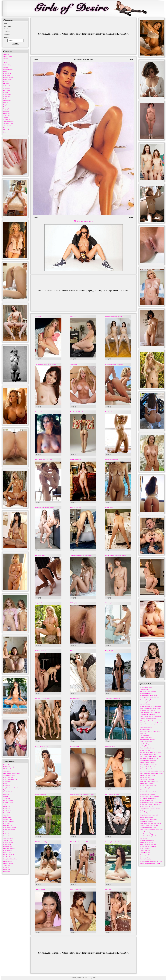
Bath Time (6, 794)
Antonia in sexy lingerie (147, 817)
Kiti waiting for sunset (146, 790)
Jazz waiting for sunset (146, 702)
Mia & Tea (143, 733)
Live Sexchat (7, 32)
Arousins (6, 59)
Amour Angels (7, 57)
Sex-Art (6, 117)
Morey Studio (7, 94)
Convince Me (7, 844)
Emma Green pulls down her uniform (150, 823)
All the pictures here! (83, 221)
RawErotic (6, 111)
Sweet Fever (7, 809)
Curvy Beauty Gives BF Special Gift (150, 717)
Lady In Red (143, 838)
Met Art (6, 92)
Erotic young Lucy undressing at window (151, 773)
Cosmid (5, 67)
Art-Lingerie (7, 61)
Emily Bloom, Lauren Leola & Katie (150, 756)
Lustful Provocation (9, 830)
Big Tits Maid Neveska (112, 794)
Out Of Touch (7, 811)
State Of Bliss (7, 781)
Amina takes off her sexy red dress (150, 731)
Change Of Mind (8, 802)
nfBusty (6, 98)
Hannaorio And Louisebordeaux (45, 507)
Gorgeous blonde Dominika (148, 767)
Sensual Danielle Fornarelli (147, 763)
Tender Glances (8, 836)
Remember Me (8, 846)
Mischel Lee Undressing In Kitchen (81, 842)
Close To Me (7, 853)
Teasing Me (7, 798)
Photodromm (7, 107)
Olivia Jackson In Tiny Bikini (148, 754)
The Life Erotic (8, 126)
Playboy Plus (7, 109)
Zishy (5, 132)
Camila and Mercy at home (147, 710)
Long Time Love (8, 777)
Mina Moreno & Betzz (10, 828)
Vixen (5, 128)
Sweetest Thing (8, 819)
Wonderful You (8, 769)
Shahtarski (38, 316)
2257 (94, 978)
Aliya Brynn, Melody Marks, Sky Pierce (82, 794)
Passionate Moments (9, 848)
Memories (6, 867)
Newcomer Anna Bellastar (147, 794)
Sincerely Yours (110, 603)
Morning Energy (8, 842)
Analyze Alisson (40, 890)
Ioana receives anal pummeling (114, 364)
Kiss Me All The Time (10, 855)
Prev (36, 59)
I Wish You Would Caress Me (148, 765)
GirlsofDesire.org (87, 978)
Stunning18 (7, 119)
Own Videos (7, 29)
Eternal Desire (7, 80)
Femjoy (5, 82)
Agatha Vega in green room (147, 714)
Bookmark (7, 37)
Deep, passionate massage (147, 740)
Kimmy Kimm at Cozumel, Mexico (150, 809)
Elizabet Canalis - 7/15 (83, 59)
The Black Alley (8, 124)
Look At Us (7, 765)
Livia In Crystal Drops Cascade (149, 825)
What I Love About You (10, 779)
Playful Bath (109, 507)
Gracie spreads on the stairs (147, 811)
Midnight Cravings (9, 767)
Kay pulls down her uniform (148, 719)
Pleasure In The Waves (146, 842)
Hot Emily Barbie (40, 555)
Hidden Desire (7, 861)
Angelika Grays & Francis (11, 788)
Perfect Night (7, 817)
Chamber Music (144, 689)
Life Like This (7, 851)
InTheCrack (7, 88)
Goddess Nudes (8, 86)
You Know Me (8, 840)
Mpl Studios (7, 96)
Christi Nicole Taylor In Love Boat (150, 712)
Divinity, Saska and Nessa (43, 698)
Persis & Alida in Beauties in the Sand (151, 861)
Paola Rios (108, 890)
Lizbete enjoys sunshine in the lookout (151, 723)
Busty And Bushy (110, 746)
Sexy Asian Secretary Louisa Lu (149, 758)
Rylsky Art (6, 113)
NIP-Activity (7, 101)
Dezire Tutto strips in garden (148, 844)
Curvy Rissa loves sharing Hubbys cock (151, 830)
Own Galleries (8, 26)
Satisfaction (7, 832)
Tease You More (8, 838)
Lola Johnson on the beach (147, 725)
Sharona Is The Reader (146, 769)
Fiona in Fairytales (145, 750)
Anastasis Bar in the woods (147, 775)
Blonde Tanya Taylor (76, 507)
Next (131, 59)
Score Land (7, 115)
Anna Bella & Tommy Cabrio (12, 773)
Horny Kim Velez (75, 698)
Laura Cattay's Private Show (148, 828)
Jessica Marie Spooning (146, 821)
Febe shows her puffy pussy (148, 834)
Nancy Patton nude (76, 460)
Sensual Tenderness (9, 775)
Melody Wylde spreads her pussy (80, 603)
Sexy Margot (109, 651)
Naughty (38, 359)
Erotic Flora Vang (145, 832)
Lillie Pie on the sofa (146, 727)
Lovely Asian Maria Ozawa (78, 412)
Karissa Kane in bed (145, 853)
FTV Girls (6, 84)
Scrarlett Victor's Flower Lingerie (149, 796)
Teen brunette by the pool (113, 698)
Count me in (74, 364)
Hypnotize (6, 790)
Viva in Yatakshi (144, 735)
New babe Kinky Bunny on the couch (150, 752)
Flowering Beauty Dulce (147, 700)
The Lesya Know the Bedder (148, 760)
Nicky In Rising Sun (145, 859)
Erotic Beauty (7, 75)
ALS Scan (6, 54)
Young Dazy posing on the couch (149, 698)
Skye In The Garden (145, 777)
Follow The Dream (9, 821)
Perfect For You (8, 834)
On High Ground (8, 863)
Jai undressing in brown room (148, 696)
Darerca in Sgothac (145, 813)
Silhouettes (6, 786)
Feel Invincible (8, 825)
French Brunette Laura (42, 746)
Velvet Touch (7, 865)
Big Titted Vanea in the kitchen (148, 819)
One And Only (7, 857)
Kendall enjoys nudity (146, 737)
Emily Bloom (7, 73)
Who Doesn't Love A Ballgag (148, 691)
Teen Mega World (8, 121)
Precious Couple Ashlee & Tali (148, 786)
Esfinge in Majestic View (147, 840)
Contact (5, 796)
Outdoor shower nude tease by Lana (150, 863)
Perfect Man (7, 869)
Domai (5, 71)
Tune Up (6, 804)
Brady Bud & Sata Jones (10, 859)
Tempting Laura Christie (112, 842)
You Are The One (8, 792)
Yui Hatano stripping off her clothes (46, 364)
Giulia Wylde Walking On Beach (149, 792)
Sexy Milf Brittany (145, 704)
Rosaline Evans (110, 412)
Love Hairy (7, 90)
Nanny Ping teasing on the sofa (149, 781)
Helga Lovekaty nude (111, 460)
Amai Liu (73, 316)
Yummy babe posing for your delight (81, 555)
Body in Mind (7, 65)
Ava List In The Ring (146, 742)
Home (5, 23)
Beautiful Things (8, 813)
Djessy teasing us (145, 857)
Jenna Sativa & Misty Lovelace (149, 836)
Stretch (5, 784)
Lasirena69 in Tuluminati (147, 779)
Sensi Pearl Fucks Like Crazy (44, 460)
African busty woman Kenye (148, 798)
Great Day (6, 815)
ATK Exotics (7, 63)
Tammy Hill (39, 412)
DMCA (74, 978)
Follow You (7, 807)
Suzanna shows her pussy (147, 784)
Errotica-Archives (8, 77)
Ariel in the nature (145, 729)
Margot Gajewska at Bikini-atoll (149, 815)
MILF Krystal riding (41, 842)
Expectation (7, 871)
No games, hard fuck (146, 855)
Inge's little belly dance (146, 744)
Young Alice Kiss (145, 848)
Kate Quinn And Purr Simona (114, 316)
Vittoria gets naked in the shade (149, 721)
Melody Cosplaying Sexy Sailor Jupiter (151, 802)
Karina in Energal (145, 788)
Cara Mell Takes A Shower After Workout (152, 771)
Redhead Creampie (41, 651)
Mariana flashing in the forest (148, 846)
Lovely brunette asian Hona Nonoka (116, 555)
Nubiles (5, 103)
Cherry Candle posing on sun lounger (150, 708)
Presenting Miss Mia (146, 693)
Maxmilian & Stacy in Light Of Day (150, 804)
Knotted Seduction (145, 851)
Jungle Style (39, 603)
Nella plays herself (76, 890)
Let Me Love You (8, 800)
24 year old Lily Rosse (146, 800)
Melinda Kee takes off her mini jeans (150, 706)
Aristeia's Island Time (146, 687)
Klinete (72, 651)
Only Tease (6, 105)
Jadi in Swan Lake (41, 794)
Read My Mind (144, 746)
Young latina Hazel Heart (147, 748)
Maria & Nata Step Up (146, 807)
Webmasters (7, 34)
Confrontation (7, 771)
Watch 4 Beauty (8, 130)
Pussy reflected (75, 746)
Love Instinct (7, 823)
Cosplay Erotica (8, 69)
